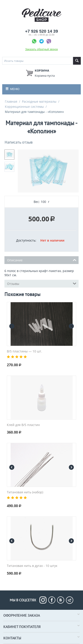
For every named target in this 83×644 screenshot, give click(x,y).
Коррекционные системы (24, 107)
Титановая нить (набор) (25, 492)
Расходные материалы (39, 101)
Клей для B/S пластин (23, 425)
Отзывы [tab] (42, 283)
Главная (11, 101)
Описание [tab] (42, 260)
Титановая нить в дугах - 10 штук (32, 566)
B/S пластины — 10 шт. (24, 351)
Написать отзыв (19, 142)
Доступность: (26, 240)
